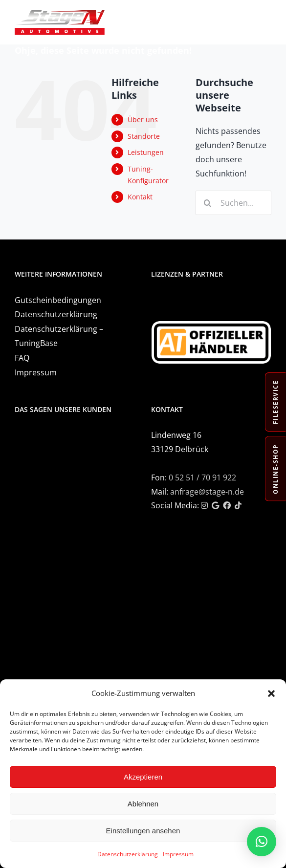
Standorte (144, 136)
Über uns (143, 119)
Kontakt (140, 197)
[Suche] (208, 203)
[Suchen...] (233, 203)
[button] (271, 694)
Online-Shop (275, 469)
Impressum (178, 854)
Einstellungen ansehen (143, 831)
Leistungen (146, 152)
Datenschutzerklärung (128, 854)
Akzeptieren (143, 777)
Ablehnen (143, 804)
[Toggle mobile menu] (266, 16)
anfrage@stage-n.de (207, 492)
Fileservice (275, 402)
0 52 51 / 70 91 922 (202, 477)
